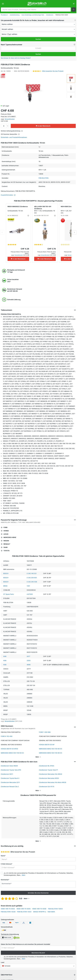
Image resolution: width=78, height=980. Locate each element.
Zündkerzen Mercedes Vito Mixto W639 (53, 782)
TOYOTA (6, 551)
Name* (3, 856)
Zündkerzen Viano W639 (9, 766)
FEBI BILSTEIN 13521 (24, 912)
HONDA (6, 531)
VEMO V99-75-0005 (24, 909)
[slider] (5, 852)
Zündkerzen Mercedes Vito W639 (50, 774)
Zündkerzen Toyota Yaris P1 (49, 770)
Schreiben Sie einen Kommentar (38, 893)
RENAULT (7, 544)
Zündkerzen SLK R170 (47, 786)
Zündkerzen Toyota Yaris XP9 (11, 770)
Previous (2, 232)
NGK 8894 (51, 912)
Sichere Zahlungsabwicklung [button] (12, 131)
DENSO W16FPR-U (40, 912)
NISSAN (6, 541)
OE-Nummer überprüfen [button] (10, 134)
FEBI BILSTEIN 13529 (8, 912)
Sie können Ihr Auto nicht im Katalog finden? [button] (16, 58)
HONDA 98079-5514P (47, 745)
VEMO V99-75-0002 (8, 909)
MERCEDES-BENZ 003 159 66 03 (50, 749)
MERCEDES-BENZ (10, 537)
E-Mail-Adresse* (7, 864)
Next (74, 232)
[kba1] (38, 48)
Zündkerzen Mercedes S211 (10, 782)
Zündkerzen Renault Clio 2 (10, 786)
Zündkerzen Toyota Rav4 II (10, 778)
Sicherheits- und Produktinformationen (14, 137)
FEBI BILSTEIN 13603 (55, 909)
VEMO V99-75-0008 (39, 909)
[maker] (38, 24)
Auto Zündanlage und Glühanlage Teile (33, 15)
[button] (74, 10)
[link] (74, 4)
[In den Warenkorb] (18, 259)
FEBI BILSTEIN (44, 178)
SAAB (5, 547)
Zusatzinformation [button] (8, 195)
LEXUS (6, 534)
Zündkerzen (50, 15)
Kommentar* (5, 880)
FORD (5, 527)
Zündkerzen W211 (7, 774)
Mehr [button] (24, 875)
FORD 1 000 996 (45, 732)
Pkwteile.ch (4, 15)
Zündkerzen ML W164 (47, 766)
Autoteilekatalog (15, 15)
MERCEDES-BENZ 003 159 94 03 (12, 753)
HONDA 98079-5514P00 (9, 749)
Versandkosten (10, 119)
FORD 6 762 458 (7, 736)
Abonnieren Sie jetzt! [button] (38, 953)
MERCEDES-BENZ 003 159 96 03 (50, 753)
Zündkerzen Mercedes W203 (49, 778)
